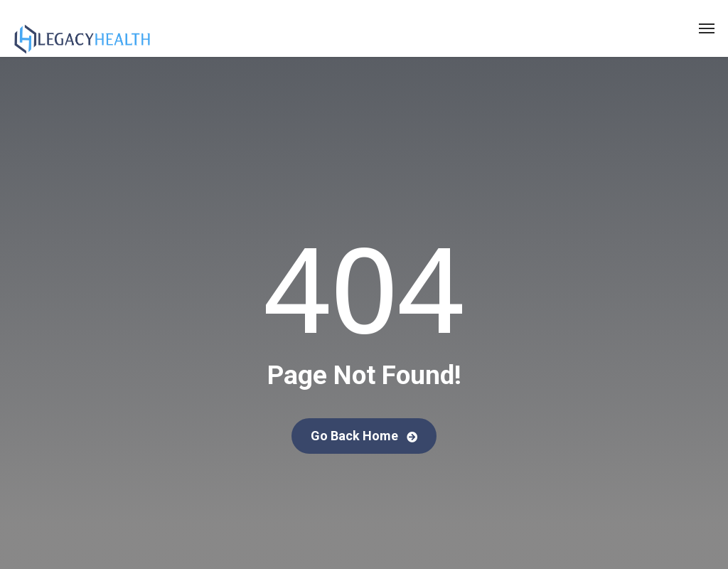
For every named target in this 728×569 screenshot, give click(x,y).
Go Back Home (364, 436)
